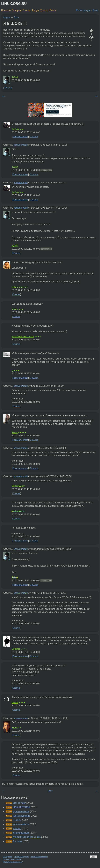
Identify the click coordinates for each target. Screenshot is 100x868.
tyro (14, 370)
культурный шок (21, 811)
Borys (15, 728)
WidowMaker (18, 486)
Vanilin (15, 703)
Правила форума (21, 857)
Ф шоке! (17, 829)
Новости (6, 10)
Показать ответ (20, 137)
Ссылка (8, 88)
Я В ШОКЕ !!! (15, 23)
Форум (35, 10)
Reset (15, 432)
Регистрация (83, 10)
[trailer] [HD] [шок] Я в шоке (27, 837)
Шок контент (19, 803)
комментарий (21, 145)
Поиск (53, 10)
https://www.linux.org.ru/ (13, 862)
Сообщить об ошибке (12, 859)
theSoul (16, 129)
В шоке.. (17, 820)
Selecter (16, 649)
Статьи (26, 10)
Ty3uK (15, 77)
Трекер (44, 10)
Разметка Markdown (39, 857)
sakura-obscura (19, 287)
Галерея (17, 10)
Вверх (93, 857)
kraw (14, 309)
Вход (95, 10)
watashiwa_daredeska (23, 337)
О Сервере (8, 857)
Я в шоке (17, 841)
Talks (16, 17)
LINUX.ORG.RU (14, 4)
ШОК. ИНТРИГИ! (21, 807)
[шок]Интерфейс (21, 816)
